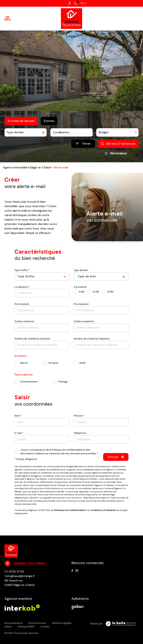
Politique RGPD (26, 627)
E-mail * (19, 433)
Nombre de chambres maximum (92, 339)
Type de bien (81, 270)
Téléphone (80, 433)
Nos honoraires (37, 623)
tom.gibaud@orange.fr (20, 576)
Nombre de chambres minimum (32, 339)
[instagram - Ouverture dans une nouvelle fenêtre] (77, 571)
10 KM (96, 292)
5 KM (82, 292)
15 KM (110, 292)
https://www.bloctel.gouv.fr (97, 498)
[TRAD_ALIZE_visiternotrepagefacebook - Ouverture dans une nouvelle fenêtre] (72, 571)
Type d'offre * (22, 270)
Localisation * (22, 287)
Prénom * (79, 416)
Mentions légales (62, 623)
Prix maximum (81, 304)
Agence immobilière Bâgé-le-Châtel (27, 167)
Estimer (49, 121)
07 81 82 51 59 (14, 572)
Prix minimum (22, 304)
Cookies (45, 627)
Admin (8, 627)
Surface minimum (24, 321)
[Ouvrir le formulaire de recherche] (83, 144)
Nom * (18, 416)
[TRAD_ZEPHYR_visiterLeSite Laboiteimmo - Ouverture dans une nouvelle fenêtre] (121, 624)
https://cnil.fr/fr (26, 488)
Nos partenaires (14, 623)
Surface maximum (84, 321)
